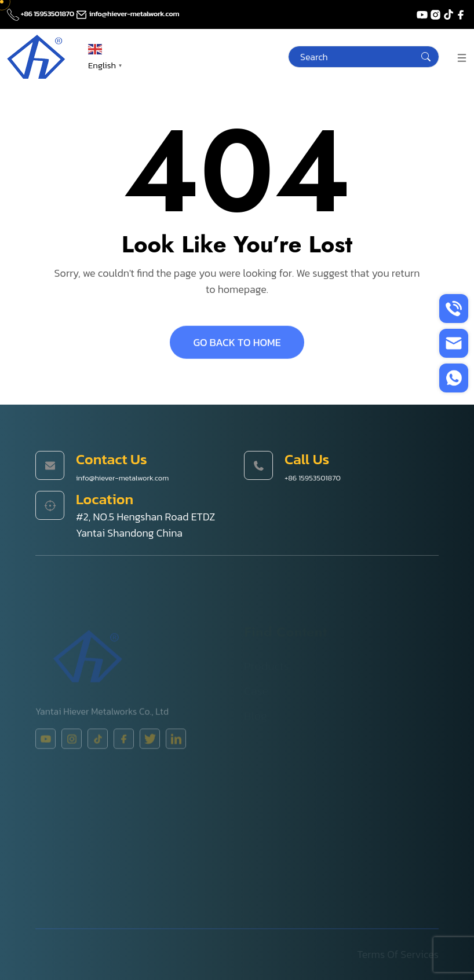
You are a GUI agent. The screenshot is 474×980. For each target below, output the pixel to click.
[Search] (364, 57)
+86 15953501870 (41, 14)
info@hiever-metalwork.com (127, 14)
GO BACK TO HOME (237, 344)
